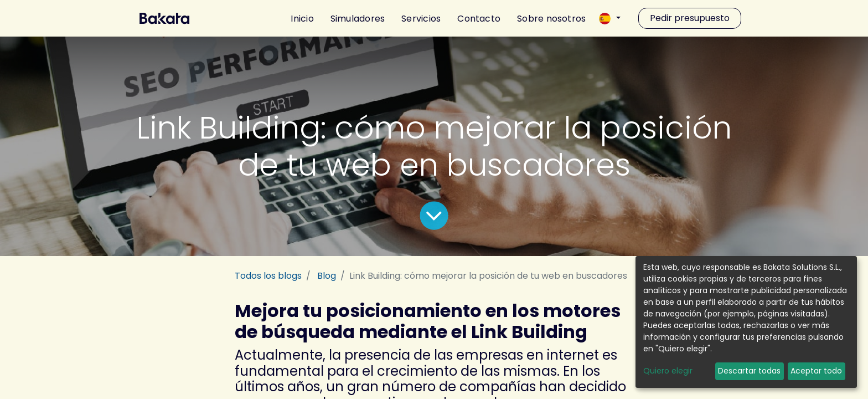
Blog (327, 276)
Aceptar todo (816, 371)
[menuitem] (298, 18)
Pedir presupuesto (690, 18)
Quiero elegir (668, 371)
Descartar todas (749, 371)
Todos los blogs (268, 276)
